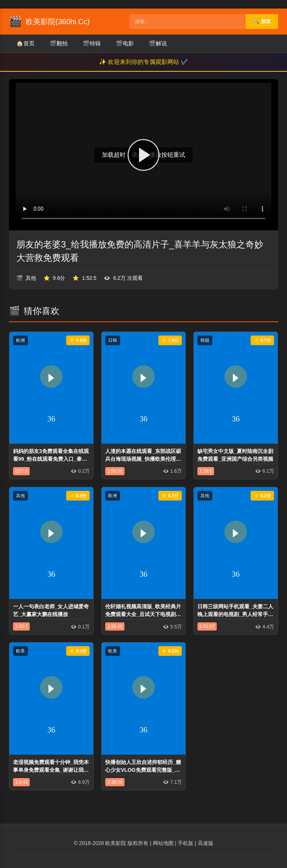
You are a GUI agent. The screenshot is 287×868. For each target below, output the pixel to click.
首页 (25, 44)
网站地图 (163, 843)
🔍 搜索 (262, 21)
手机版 (186, 843)
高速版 (206, 843)
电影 (125, 44)
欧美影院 (116, 843)
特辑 (92, 44)
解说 (158, 44)
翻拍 (59, 44)
